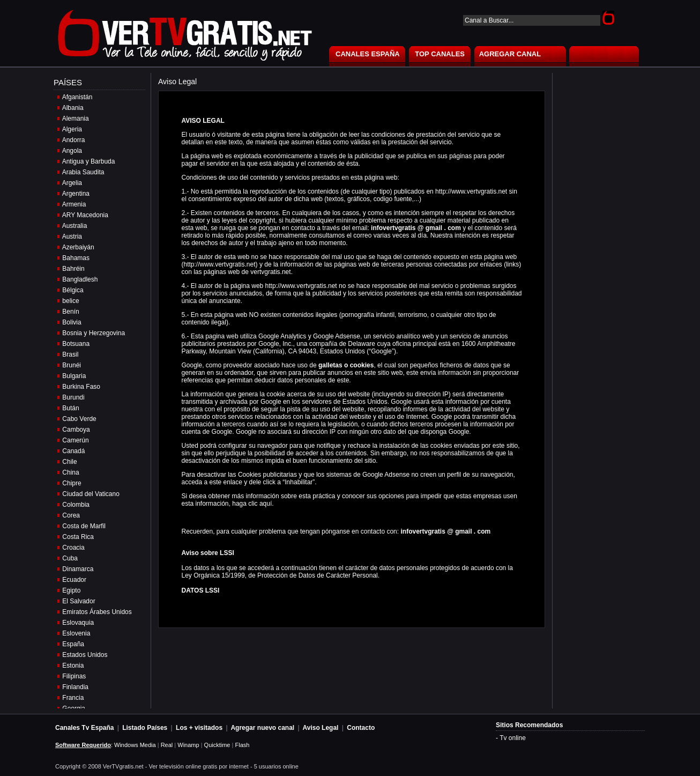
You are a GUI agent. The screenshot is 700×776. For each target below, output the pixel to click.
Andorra (74, 140)
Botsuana (76, 344)
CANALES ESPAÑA (368, 54)
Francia (73, 698)
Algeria (72, 129)
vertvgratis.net (270, 272)
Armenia (74, 204)
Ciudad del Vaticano (91, 494)
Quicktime (217, 745)
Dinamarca (78, 569)
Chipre (72, 483)
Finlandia (75, 687)
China (70, 472)
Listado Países (145, 728)
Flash (242, 745)
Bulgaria (74, 376)
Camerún (75, 440)
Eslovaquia (78, 623)
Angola (72, 151)
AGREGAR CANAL (510, 54)
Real (167, 745)
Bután (70, 408)
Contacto (361, 728)
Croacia (73, 548)
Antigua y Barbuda (89, 161)
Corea (71, 515)
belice (70, 301)
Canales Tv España (84, 728)
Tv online (513, 738)
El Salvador (79, 601)
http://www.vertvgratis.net (220, 264)
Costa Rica (78, 537)
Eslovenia (76, 633)
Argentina (76, 194)
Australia (75, 226)
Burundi (73, 397)
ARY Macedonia (85, 215)
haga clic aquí (252, 504)
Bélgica (73, 290)
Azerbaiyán (78, 247)
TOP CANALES (440, 54)
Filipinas (74, 676)
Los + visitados (199, 728)
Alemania (76, 119)
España (73, 644)
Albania (73, 108)
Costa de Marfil (84, 526)
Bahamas (76, 258)
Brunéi (72, 365)
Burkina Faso (81, 387)
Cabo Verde (79, 419)
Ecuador (74, 580)
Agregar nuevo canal (262, 728)
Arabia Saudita (83, 172)
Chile (69, 462)
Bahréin (73, 269)
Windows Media (135, 745)
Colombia (76, 505)
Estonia (73, 666)
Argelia (72, 183)
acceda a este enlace (212, 482)
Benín (70, 312)
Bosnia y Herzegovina (94, 333)
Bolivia (72, 322)
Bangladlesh (80, 279)
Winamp (188, 745)
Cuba (70, 558)
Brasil (70, 354)
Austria (72, 237)
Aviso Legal (321, 728)
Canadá (73, 451)
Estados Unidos (85, 655)
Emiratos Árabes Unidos (97, 612)
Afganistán (77, 97)
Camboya (76, 430)
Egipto (71, 590)
